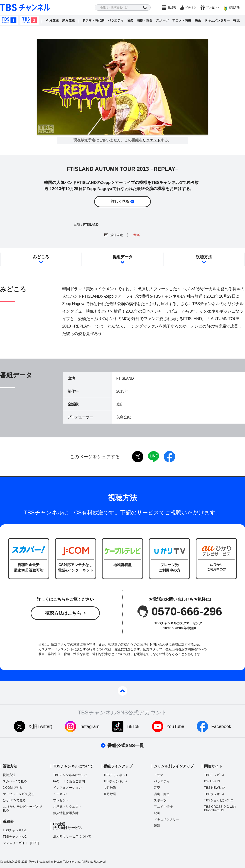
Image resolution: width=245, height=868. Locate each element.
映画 (198, 20)
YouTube (175, 726)
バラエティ (116, 20)
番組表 (172, 7)
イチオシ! (60, 794)
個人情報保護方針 (66, 813)
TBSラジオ (212, 794)
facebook (169, 457)
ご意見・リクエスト (67, 807)
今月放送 (52, 20)
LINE (154, 457)
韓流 (236, 20)
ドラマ (159, 775)
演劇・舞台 (145, 20)
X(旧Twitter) (40, 726)
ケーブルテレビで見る (19, 794)
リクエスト (152, 140)
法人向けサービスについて (72, 836)
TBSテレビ (212, 775)
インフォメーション (67, 788)
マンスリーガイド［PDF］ (22, 843)
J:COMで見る (12, 788)
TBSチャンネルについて (70, 775)
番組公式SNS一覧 (126, 745)
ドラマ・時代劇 (93, 20)
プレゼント (213, 7)
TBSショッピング (217, 800)
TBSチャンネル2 (29, 20)
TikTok (133, 726)
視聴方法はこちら (63, 613)
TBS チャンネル (25, 8)
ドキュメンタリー (217, 20)
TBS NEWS (212, 788)
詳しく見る (120, 201)
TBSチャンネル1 (9, 20)
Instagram (89, 726)
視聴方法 (234, 7)
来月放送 (69, 20)
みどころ (41, 257)
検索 (145, 8)
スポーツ (162, 20)
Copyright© (7, 862)
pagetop (122, 691)
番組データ (122, 257)
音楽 (130, 20)
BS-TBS (210, 781)
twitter (138, 457)
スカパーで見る (15, 781)
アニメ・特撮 (182, 20)
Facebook (221, 726)
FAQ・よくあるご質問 (69, 781)
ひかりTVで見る (14, 800)
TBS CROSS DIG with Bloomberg (220, 808)
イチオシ (191, 7)
